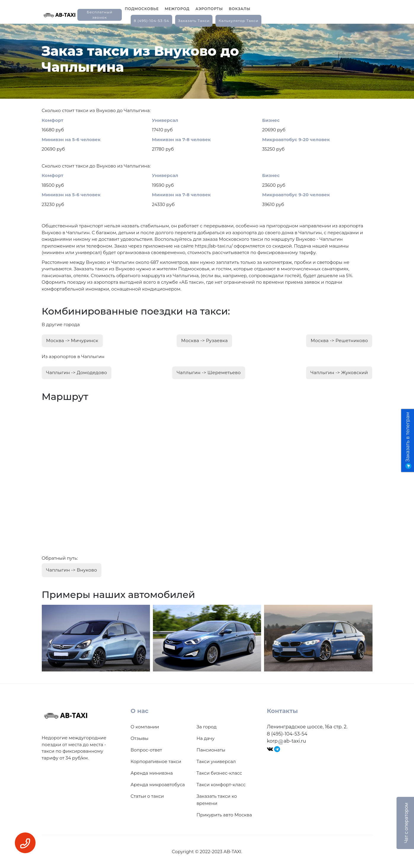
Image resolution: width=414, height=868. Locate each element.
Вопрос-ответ (146, 750)
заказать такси (194, 21)
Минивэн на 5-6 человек (71, 139)
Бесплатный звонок (99, 15)
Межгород (177, 9)
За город (207, 726)
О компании (145, 726)
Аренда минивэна (152, 773)
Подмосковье (142, 9)
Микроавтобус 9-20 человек (296, 139)
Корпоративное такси (156, 761)
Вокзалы (240, 9)
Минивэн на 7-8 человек (182, 139)
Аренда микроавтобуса (158, 784)
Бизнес (271, 120)
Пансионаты (211, 750)
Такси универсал (216, 761)
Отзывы (140, 738)
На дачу (206, 738)
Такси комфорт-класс (221, 784)
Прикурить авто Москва (224, 814)
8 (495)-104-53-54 (151, 21)
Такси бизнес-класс (219, 773)
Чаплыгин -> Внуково (72, 569)
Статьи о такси (147, 796)
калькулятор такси (238, 21)
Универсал (165, 120)
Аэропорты (209, 9)
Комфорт (53, 120)
